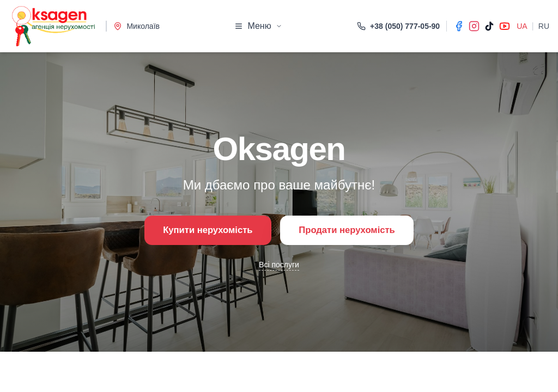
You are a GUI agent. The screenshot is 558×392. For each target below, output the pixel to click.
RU (544, 26)
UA (522, 26)
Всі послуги (279, 266)
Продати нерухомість (353, 230)
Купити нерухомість (201, 230)
